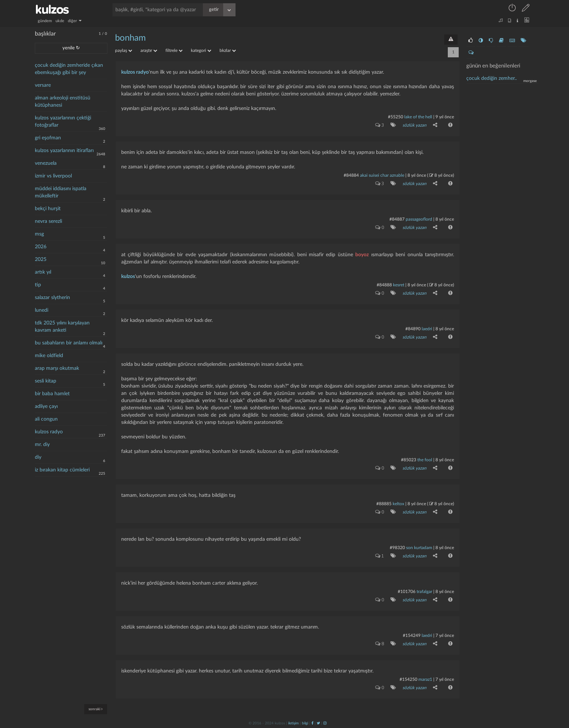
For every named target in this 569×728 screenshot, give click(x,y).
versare (43, 85)
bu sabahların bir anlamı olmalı (69, 343)
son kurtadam (419, 548)
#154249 (412, 635)
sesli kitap (46, 381)
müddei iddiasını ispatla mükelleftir (61, 192)
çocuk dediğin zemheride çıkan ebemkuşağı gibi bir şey (69, 69)
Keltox (399, 504)
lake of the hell (418, 117)
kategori (201, 50)
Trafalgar (424, 592)
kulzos (128, 277)
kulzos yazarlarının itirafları (64, 151)
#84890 (413, 329)
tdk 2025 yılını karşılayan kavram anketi (62, 327)
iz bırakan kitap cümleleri (62, 470)
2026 (41, 247)
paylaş (124, 50)
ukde (60, 21)
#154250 (408, 679)
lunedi (42, 310)
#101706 (407, 592)
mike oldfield (49, 356)
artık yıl (43, 272)
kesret (399, 285)
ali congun (46, 419)
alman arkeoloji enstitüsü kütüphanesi (63, 102)
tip (38, 285)
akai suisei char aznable (382, 175)
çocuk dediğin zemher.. (492, 78)
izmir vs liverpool (53, 176)
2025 (41, 259)
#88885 (384, 504)
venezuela (46, 163)
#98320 (397, 548)
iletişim (293, 723)
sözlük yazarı (414, 125)
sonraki (96, 709)
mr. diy (42, 445)
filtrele (174, 50)
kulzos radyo (49, 432)
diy (38, 457)
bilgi (305, 723)
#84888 (384, 285)
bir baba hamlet (52, 394)
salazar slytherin (52, 298)
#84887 (397, 219)
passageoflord (419, 219)
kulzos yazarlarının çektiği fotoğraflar (63, 122)
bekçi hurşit (48, 209)
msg (39, 234)
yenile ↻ (71, 48)
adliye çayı (46, 406)
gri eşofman (48, 138)
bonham (130, 38)
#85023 (409, 460)
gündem (45, 21)
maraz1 (425, 679)
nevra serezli (48, 221)
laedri (427, 329)
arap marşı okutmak (57, 368)
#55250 (396, 117)
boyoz (362, 255)
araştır (149, 50)
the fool (425, 460)
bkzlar (228, 50)
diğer (75, 21)
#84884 (351, 175)
